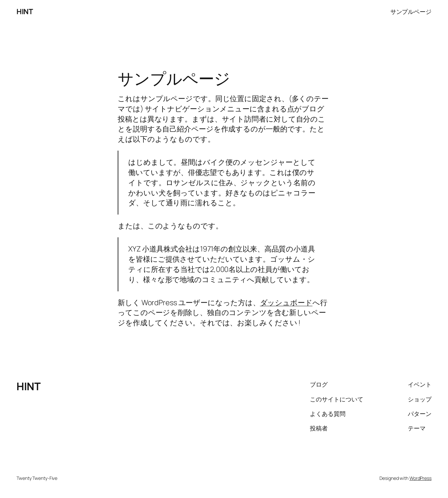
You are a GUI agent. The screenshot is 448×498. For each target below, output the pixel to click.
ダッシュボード (286, 303)
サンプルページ (411, 12)
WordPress (420, 478)
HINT (25, 12)
